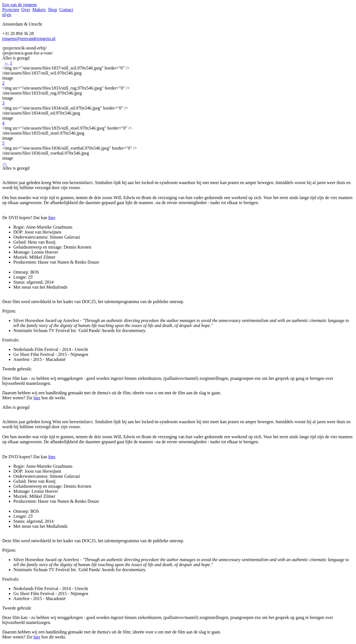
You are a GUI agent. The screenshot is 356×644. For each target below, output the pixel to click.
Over (26, 10)
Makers (39, 10)
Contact (66, 10)
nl (4, 15)
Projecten (11, 10)
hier (52, 218)
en (9, 15)
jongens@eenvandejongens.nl (29, 39)
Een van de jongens (20, 5)
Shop (52, 10)
